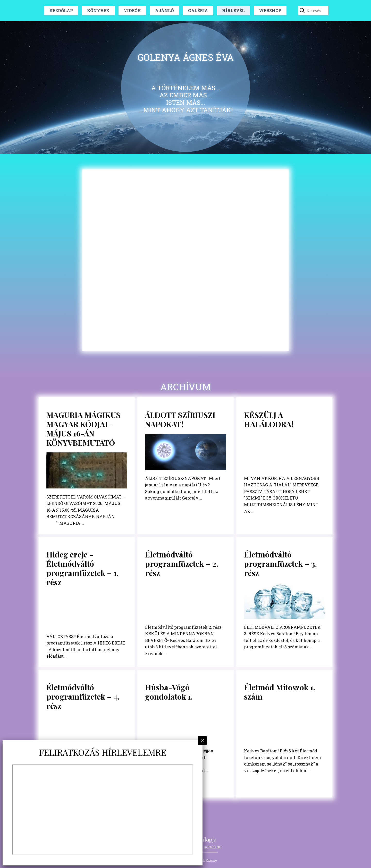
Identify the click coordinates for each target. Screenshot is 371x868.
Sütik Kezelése (207, 860)
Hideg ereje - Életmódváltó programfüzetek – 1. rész (82, 568)
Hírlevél (233, 10)
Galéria (198, 10)
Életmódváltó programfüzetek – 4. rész (83, 697)
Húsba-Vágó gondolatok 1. (169, 692)
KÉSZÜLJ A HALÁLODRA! (269, 419)
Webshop (270, 10)
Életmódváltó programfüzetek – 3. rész (280, 564)
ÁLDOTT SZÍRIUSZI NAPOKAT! (180, 419)
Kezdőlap (61, 10)
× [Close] (202, 740)
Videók (132, 10)
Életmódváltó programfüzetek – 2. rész (182, 564)
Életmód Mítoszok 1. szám (280, 692)
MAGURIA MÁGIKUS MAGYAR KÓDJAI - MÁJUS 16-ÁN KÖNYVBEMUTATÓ (83, 429)
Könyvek (98, 10)
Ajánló (165, 10)
